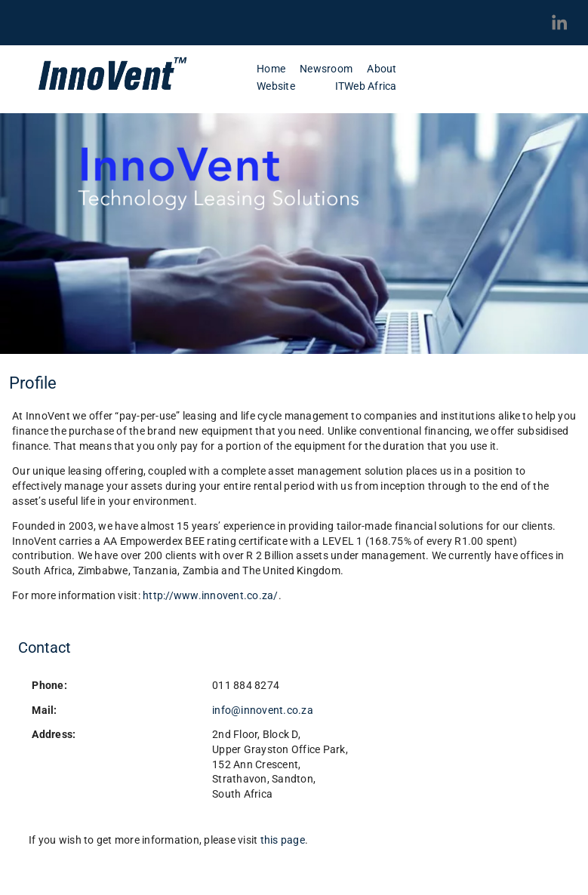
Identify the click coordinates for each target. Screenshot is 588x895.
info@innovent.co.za (263, 710)
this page (283, 840)
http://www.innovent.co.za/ (211, 595)
